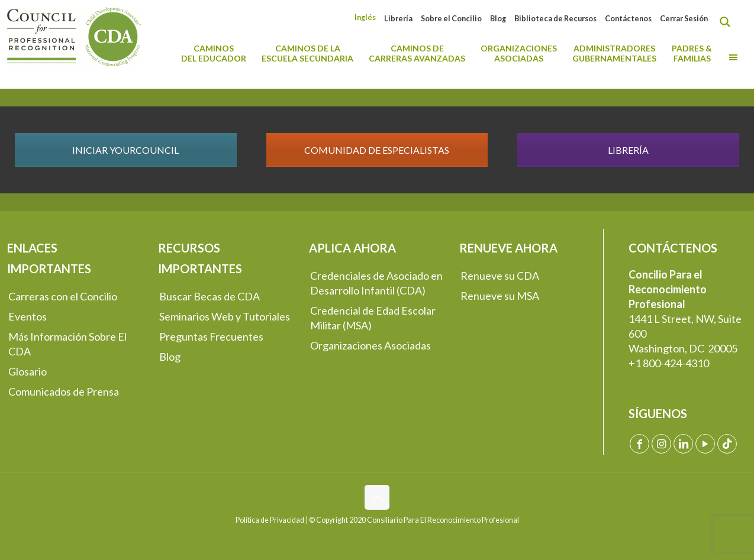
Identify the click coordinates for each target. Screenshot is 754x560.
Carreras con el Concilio (63, 296)
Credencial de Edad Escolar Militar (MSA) (373, 318)
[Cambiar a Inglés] (365, 17)
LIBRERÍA (628, 150)
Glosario (28, 371)
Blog (498, 19)
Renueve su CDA (500, 276)
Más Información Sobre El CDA (67, 344)
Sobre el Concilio (451, 19)
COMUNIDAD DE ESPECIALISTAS (377, 150)
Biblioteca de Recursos (555, 19)
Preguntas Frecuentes (211, 336)
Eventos (28, 316)
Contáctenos (628, 19)
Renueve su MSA (500, 296)
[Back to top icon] (377, 497)
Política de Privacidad (270, 520)
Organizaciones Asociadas (370, 345)
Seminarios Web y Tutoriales (225, 316)
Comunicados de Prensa (64, 391)
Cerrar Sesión (684, 19)
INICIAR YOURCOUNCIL (125, 150)
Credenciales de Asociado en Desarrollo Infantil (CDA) (376, 283)
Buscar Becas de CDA (210, 296)
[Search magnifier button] (728, 22)
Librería (398, 19)
